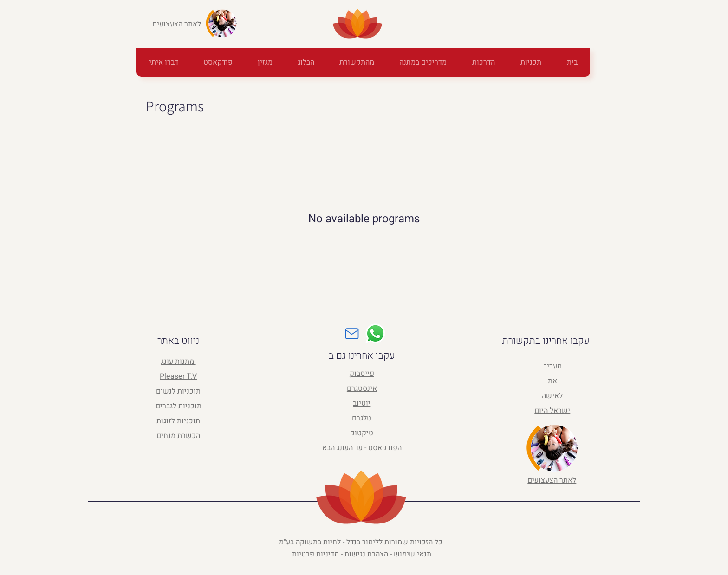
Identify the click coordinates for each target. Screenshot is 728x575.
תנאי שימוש (413, 554)
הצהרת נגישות (366, 554)
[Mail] (352, 333)
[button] (423, 62)
